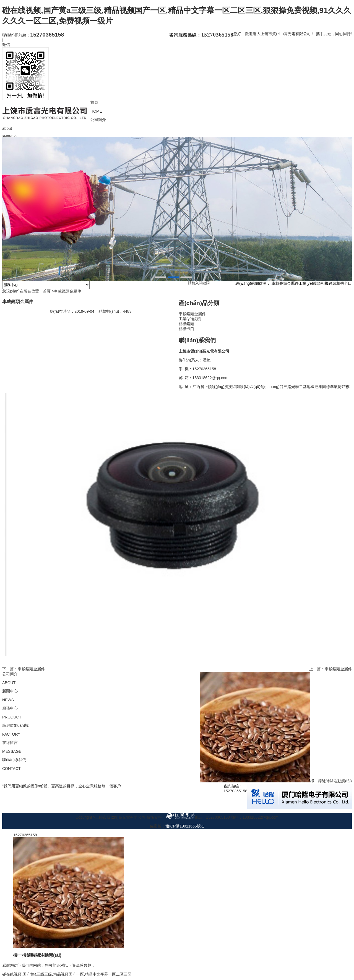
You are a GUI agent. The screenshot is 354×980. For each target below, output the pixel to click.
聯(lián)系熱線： (33, 35)
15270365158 (25, 836)
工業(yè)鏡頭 (310, 285)
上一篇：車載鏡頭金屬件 (330, 670)
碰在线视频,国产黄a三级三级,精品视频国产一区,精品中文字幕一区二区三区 (67, 975)
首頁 (47, 292)
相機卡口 (344, 285)
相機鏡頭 (329, 285)
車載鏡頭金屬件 (285, 285)
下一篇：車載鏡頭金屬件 (24, 670)
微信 (6, 45)
